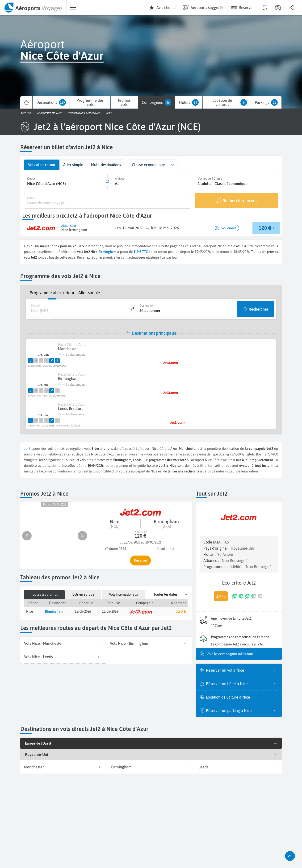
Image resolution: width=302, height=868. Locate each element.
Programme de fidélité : (224, 567)
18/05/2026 (110, 611)
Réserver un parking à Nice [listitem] (242, 711)
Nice (30, 611)
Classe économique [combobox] (148, 165)
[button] (172, 165)
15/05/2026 (83, 611)
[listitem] (63, 643)
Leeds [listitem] (238, 767)
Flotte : (209, 554)
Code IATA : (213, 542)
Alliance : (212, 560)
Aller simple (89, 293)
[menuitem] (33, 8)
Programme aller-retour (52, 293)
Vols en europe (83, 594)
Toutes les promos (44, 594)
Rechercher (258, 309)
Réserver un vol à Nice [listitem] (242, 670)
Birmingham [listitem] (151, 767)
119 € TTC (141, 252)
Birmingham (107, 252)
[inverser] (107, 182)
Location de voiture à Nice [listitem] (242, 697)
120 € (181, 611)
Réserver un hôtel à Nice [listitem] (242, 684)
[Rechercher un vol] (236, 201)
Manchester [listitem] (64, 767)
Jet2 (27, 449)
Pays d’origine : (216, 548)
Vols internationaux (124, 594)
